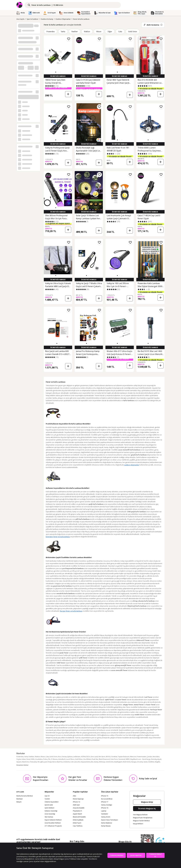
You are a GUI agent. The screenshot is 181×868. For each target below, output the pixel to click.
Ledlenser (77, 757)
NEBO (128, 759)
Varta (63, 31)
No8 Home (127, 762)
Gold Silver (79, 759)
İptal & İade (49, 805)
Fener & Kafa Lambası (81, 19)
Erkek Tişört (77, 823)
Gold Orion (133, 31)
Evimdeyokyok (156, 759)
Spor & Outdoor (33, 19)
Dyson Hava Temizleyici (110, 820)
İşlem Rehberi (50, 808)
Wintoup (102, 762)
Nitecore (133, 757)
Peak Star (95, 759)
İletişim (19, 802)
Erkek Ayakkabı (78, 820)
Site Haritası (49, 817)
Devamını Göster (22, 765)
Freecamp (33, 762)
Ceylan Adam (21, 759)
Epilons (70, 757)
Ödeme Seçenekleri (52, 802)
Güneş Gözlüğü (107, 805)
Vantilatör (105, 814)
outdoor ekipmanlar (132, 465)
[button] (56, 72)
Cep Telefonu (78, 826)
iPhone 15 (105, 796)
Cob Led (74, 762)
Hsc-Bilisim (87, 759)
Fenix (28, 759)
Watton (87, 31)
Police (45, 759)
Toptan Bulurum (124, 757)
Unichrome (110, 762)
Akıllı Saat (76, 805)
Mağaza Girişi (147, 802)
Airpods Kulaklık (79, 808)
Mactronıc (26, 762)
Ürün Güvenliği (50, 814)
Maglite (157, 762)
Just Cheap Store (50, 762)
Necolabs (156, 757)
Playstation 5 (77, 811)
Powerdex (51, 31)
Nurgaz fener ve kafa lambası (71, 611)
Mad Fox (60, 762)
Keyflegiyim (118, 762)
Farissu (64, 757)
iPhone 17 (105, 802)
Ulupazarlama (85, 762)
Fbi (49, 759)
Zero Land (94, 757)
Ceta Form (114, 759)
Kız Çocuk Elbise (107, 799)
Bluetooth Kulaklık (79, 817)
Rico (60, 757)
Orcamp (140, 762)
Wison (99, 31)
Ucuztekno (39, 759)
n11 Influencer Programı (53, 826)
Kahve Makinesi (107, 823)
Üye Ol (47, 796)
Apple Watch (77, 814)
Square (19, 762)
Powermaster (141, 757)
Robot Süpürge (78, 799)
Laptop (104, 811)
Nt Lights (41, 762)
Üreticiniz (67, 762)
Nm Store (102, 757)
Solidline (151, 762)
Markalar (20, 799)
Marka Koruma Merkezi (25, 796)
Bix (92, 762)
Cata (120, 31)
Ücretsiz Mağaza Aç (147, 808)
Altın (74, 796)
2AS (79, 762)
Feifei (33, 759)
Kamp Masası (106, 826)
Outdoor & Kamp (47, 19)
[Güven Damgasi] (160, 842)
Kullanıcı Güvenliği (51, 811)
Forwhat (114, 757)
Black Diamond (104, 759)
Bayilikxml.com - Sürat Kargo (140, 759)
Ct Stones (54, 759)
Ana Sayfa (20, 19)
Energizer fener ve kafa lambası (58, 537)
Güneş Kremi (106, 817)
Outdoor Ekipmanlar (63, 19)
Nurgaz (134, 762)
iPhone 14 (76, 802)
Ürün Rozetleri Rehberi (53, 823)
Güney (96, 762)
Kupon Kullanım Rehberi (53, 820)
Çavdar (149, 757)
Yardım (47, 799)
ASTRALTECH (85, 757)
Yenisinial (122, 759)
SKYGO (108, 757)
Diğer (110, 31)
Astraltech (62, 759)
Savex (146, 762)
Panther (75, 31)
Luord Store (70, 759)
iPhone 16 (105, 808)
